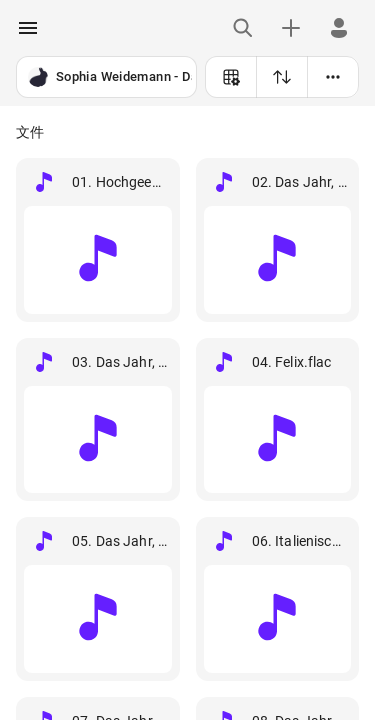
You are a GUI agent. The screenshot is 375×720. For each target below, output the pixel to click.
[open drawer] (28, 28)
